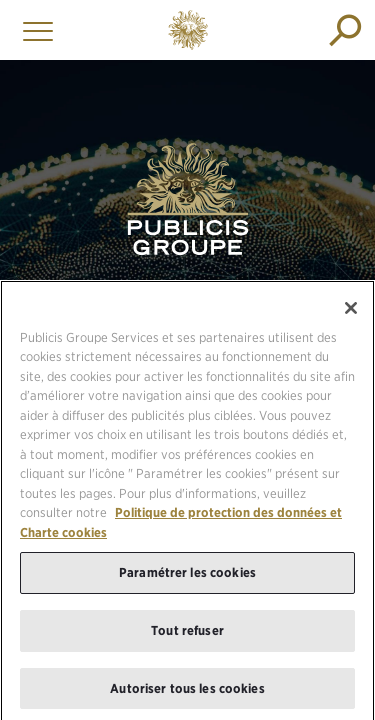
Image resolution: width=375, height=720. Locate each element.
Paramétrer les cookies (187, 576)
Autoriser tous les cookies (187, 692)
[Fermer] (351, 312)
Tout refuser (187, 634)
